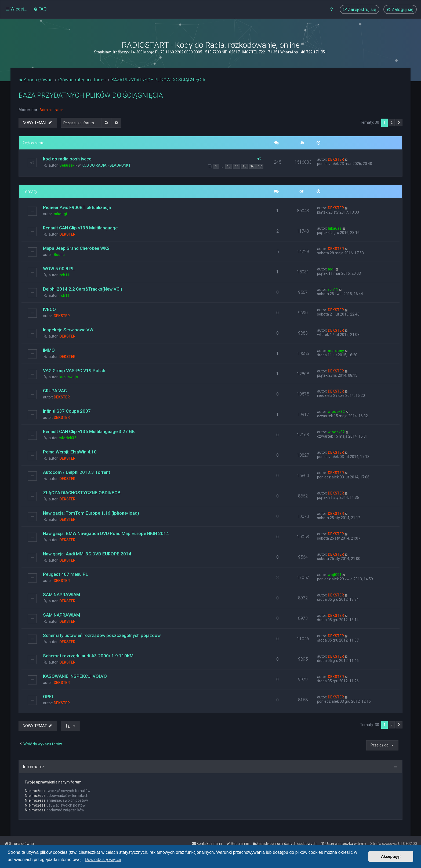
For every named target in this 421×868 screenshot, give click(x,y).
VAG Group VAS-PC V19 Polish (74, 371)
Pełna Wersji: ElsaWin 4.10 (70, 452)
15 (244, 166)
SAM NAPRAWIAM (61, 595)
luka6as (335, 228)
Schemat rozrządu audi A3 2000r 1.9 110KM (88, 656)
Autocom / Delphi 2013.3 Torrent (77, 472)
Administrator (51, 110)
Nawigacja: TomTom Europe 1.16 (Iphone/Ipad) (91, 513)
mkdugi (60, 214)
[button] (399, 123)
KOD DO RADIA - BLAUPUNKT (106, 165)
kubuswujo (69, 377)
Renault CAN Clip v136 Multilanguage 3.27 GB (89, 431)
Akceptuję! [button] (391, 856)
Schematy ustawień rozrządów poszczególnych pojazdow (102, 635)
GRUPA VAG (55, 391)
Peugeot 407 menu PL (66, 574)
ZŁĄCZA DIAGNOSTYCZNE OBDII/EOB (82, 493)
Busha (59, 255)
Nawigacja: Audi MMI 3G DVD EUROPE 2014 (87, 554)
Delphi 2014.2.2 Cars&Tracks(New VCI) (83, 289)
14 (237, 166)
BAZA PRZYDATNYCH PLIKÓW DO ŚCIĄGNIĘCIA (91, 95)
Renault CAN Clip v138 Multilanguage (80, 228)
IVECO (49, 309)
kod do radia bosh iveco (67, 159)
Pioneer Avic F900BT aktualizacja (77, 207)
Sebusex (67, 165)
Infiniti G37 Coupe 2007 (67, 411)
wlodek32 (336, 412)
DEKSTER (336, 159)
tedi (331, 269)
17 (260, 166)
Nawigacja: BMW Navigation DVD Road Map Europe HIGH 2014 (106, 533)
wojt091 (335, 575)
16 (252, 166)
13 (229, 166)
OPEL (49, 697)
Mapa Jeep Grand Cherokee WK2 (76, 248)
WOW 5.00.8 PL (59, 269)
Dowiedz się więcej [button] (103, 860)
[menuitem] (40, 9)
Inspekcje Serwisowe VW (68, 330)
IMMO (49, 350)
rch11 (64, 275)
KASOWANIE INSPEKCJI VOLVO (75, 676)
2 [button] (392, 122)
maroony (336, 351)
